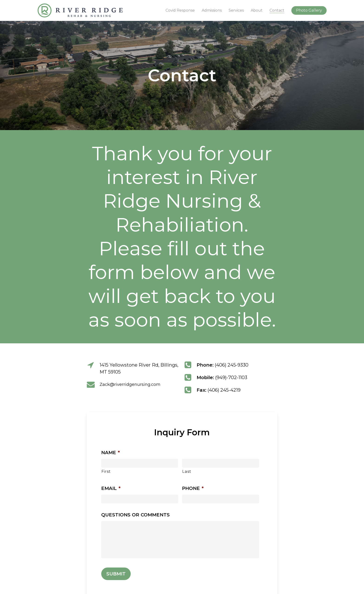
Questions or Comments (135, 515)
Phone (193, 488)
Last (187, 471)
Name (110, 453)
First (106, 471)
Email (111, 488)
